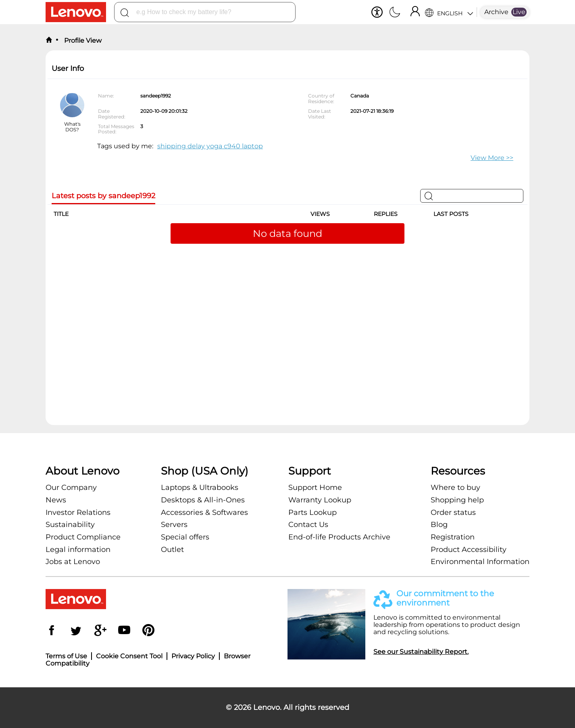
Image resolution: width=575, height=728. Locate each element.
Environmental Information (480, 562)
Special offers (185, 537)
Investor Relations (78, 512)
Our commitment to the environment (445, 598)
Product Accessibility (469, 550)
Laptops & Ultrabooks (200, 487)
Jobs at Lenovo (73, 562)
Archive (496, 12)
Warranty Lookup (320, 500)
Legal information (78, 550)
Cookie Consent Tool (129, 656)
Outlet (172, 550)
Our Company (71, 487)
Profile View (82, 40)
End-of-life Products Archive (339, 537)
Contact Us (308, 525)
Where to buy (455, 487)
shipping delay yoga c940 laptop (210, 146)
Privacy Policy (193, 656)
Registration (453, 537)
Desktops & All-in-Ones (203, 500)
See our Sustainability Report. (421, 652)
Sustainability (70, 525)
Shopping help (457, 500)
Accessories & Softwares (204, 512)
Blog (439, 525)
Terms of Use (66, 656)
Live (519, 12)
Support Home (315, 487)
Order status (453, 512)
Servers (174, 525)
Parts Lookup (312, 512)
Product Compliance (83, 537)
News (56, 500)
